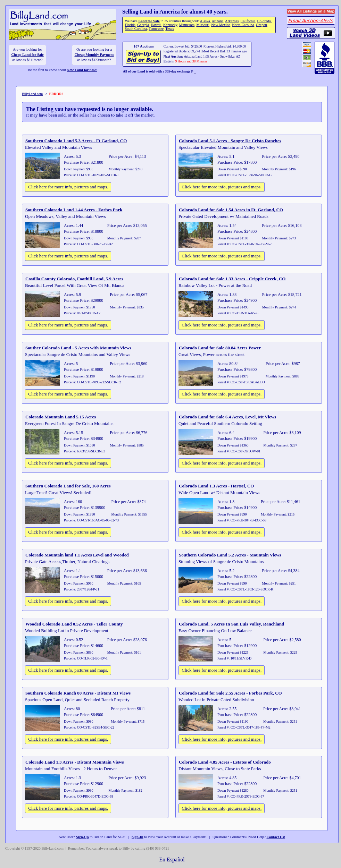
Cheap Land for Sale (27, 55)
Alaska (205, 21)
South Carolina (136, 29)
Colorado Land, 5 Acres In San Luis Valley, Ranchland (231, 624)
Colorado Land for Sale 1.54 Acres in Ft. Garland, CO (231, 210)
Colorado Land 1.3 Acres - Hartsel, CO (216, 486)
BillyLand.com (32, 94)
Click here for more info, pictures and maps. (68, 187)
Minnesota (187, 25)
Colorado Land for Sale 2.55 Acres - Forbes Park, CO (230, 693)
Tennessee (156, 29)
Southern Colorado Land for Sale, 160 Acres (68, 486)
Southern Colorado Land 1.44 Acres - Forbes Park (74, 210)
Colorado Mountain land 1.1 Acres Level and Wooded (77, 555)
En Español (172, 860)
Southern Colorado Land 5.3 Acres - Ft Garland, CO (76, 141)
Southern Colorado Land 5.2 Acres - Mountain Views (230, 555)
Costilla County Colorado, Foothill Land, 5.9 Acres (74, 279)
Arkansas (232, 21)
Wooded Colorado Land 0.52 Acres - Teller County (74, 624)
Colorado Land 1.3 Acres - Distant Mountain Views (75, 762)
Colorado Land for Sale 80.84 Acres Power (220, 348)
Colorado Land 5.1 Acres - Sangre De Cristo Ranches (230, 141)
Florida (130, 25)
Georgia (143, 25)
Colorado (264, 21)
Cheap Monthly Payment (94, 55)
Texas (169, 29)
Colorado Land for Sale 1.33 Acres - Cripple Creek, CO (232, 279)
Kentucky (170, 25)
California (248, 21)
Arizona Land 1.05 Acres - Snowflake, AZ (212, 56)
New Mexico (221, 25)
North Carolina (243, 25)
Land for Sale (149, 21)
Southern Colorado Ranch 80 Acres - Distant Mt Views (78, 693)
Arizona (217, 21)
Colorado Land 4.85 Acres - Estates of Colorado (225, 762)
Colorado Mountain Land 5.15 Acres (61, 417)
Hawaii (156, 25)
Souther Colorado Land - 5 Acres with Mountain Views (78, 348)
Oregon (261, 25)
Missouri (203, 25)
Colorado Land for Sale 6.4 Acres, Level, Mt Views (227, 417)
